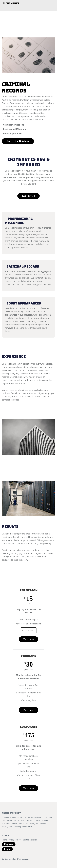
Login (7, 849)
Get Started (28, 196)
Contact (26, 840)
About (19, 840)
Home (4, 840)
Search (34, 840)
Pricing (12, 840)
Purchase (29, 639)
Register (9, 844)
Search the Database (18, 141)
